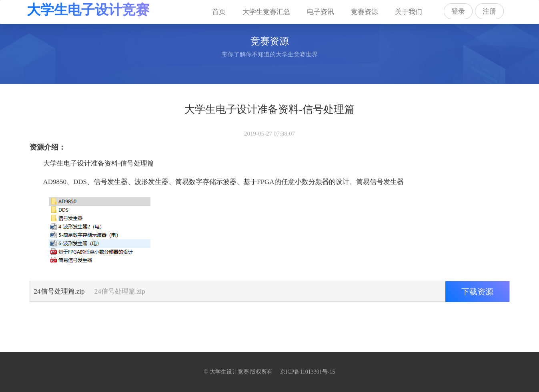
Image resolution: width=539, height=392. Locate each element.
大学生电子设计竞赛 (88, 10)
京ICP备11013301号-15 (308, 372)
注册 (489, 11)
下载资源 (477, 292)
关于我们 (409, 12)
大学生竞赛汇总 (266, 12)
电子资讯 (321, 12)
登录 (458, 11)
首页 (222, 8)
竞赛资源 (365, 12)
